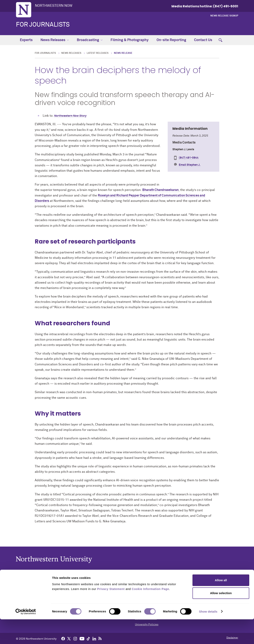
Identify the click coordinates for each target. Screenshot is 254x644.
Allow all (221, 605)
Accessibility (143, 581)
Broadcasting (90, 40)
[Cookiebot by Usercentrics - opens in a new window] (26, 636)
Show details (208, 636)
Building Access (145, 588)
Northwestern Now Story (70, 116)
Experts (26, 40)
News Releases (55, 40)
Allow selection (221, 618)
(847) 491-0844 (189, 158)
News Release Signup (224, 16)
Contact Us (203, 40)
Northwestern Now (54, 6)
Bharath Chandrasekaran (160, 190)
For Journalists (43, 25)
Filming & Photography (130, 40)
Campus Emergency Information (155, 594)
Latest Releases (98, 53)
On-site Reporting (171, 40)
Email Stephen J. (190, 165)
